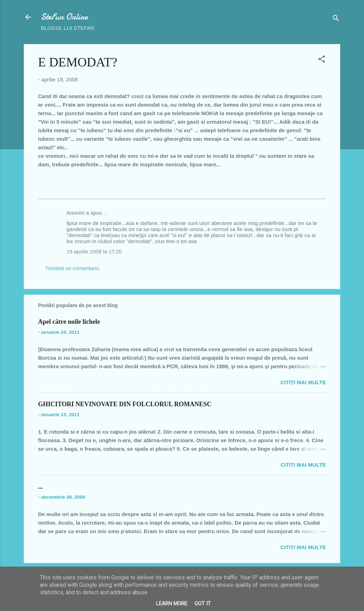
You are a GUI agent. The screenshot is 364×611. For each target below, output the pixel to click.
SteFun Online (64, 17)
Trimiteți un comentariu (72, 268)
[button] (322, 60)
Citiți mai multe (303, 382)
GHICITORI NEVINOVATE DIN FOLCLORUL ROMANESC (125, 404)
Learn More (172, 604)
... (41, 487)
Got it (203, 604)
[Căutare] (336, 19)
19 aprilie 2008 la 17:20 (94, 251)
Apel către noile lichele (69, 322)
